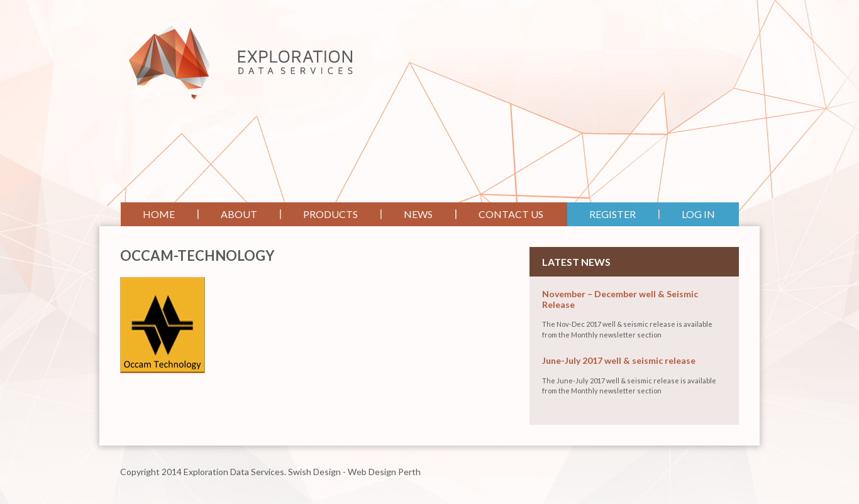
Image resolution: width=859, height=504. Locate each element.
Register (612, 214)
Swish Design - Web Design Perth (354, 472)
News (418, 214)
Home (159, 214)
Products (330, 214)
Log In (698, 214)
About (239, 214)
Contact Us (511, 214)
